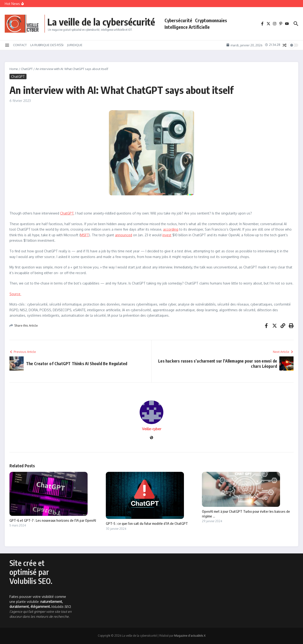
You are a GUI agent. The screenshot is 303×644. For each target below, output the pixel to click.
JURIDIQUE (75, 45)
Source (15, 294)
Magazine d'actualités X (190, 636)
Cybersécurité (178, 20)
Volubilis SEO (61, 607)
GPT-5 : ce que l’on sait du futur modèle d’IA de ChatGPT (147, 523)
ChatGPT (27, 69)
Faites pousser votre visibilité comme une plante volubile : (38, 602)
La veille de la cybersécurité (101, 22)
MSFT (85, 235)
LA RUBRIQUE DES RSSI (47, 45)
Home (14, 69)
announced (124, 235)
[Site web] (151, 438)
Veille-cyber (152, 429)
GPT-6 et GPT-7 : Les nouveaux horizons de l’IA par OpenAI (53, 520)
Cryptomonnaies (211, 20)
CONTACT (20, 45)
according (171, 229)
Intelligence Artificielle (187, 27)
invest (167, 235)
